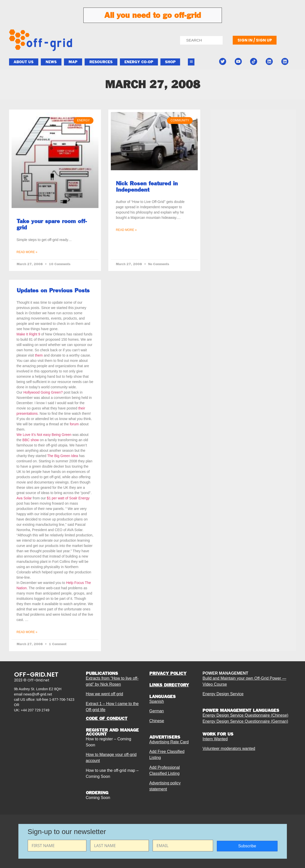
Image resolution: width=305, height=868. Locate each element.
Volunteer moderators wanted (229, 749)
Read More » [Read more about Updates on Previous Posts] (27, 632)
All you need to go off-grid (153, 15)
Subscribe (247, 846)
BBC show (31, 440)
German (157, 711)
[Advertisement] (253, 235)
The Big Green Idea (63, 456)
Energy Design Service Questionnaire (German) (245, 721)
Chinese (157, 721)
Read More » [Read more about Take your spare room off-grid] (27, 252)
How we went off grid (105, 694)
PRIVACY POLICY (168, 673)
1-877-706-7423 (62, 700)
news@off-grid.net (38, 694)
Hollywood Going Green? (43, 392)
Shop (170, 62)
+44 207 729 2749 (35, 710)
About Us (24, 62)
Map (73, 62)
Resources (101, 62)
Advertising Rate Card (169, 742)
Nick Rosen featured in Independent (147, 186)
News (51, 62)
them (39, 355)
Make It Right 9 (28, 334)
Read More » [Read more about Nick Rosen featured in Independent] (126, 230)
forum (74, 424)
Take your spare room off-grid (52, 224)
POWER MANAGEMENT (225, 673)
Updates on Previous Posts (53, 290)
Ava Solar (24, 498)
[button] (191, 62)
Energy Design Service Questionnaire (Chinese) (245, 715)
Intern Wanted (215, 739)
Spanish (157, 701)
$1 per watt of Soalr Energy (68, 498)
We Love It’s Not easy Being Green (45, 435)
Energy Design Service (223, 694)
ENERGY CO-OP (139, 62)
